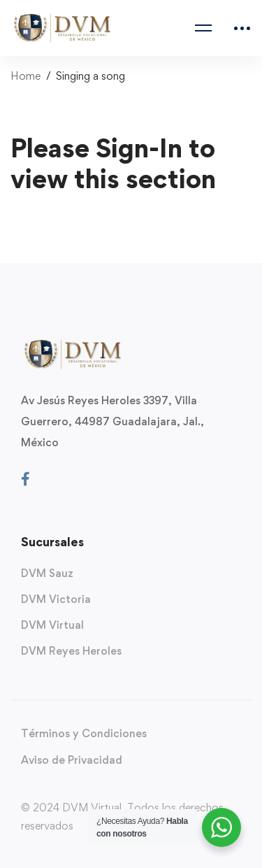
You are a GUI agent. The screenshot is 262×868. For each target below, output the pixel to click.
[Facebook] (26, 479)
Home (26, 76)
